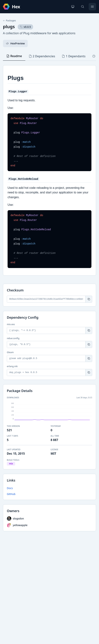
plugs (9, 26)
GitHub (11, 494)
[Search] (83, 7)
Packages (9, 21)
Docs (10, 488)
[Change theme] (73, 7)
